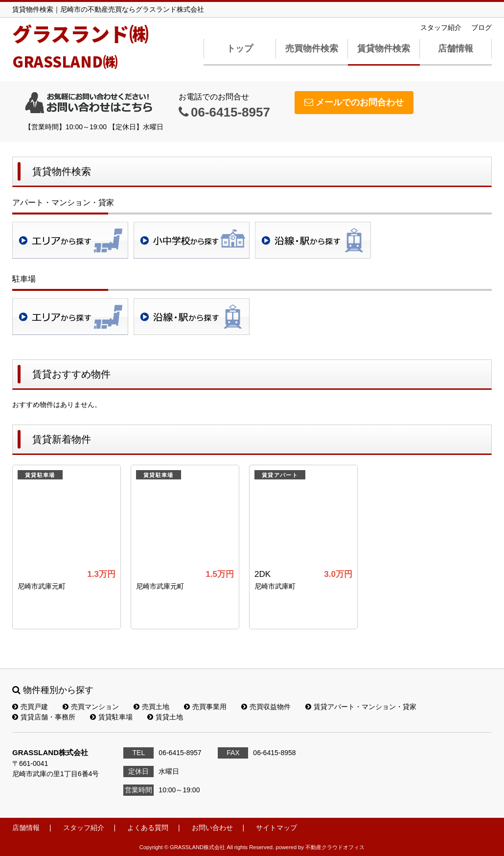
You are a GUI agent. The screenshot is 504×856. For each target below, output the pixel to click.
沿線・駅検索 (313, 240)
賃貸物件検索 (384, 48)
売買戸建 (30, 707)
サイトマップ (276, 828)
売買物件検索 (312, 48)
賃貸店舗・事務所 (44, 717)
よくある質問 (148, 828)
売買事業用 (205, 707)
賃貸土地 (165, 717)
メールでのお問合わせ (354, 102)
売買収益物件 (266, 707)
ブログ (481, 27)
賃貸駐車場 (111, 717)
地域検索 (70, 240)
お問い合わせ (212, 828)
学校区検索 (192, 240)
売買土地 (151, 707)
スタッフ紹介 (441, 27)
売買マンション (91, 707)
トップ (240, 48)
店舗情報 (456, 48)
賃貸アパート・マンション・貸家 (361, 707)
